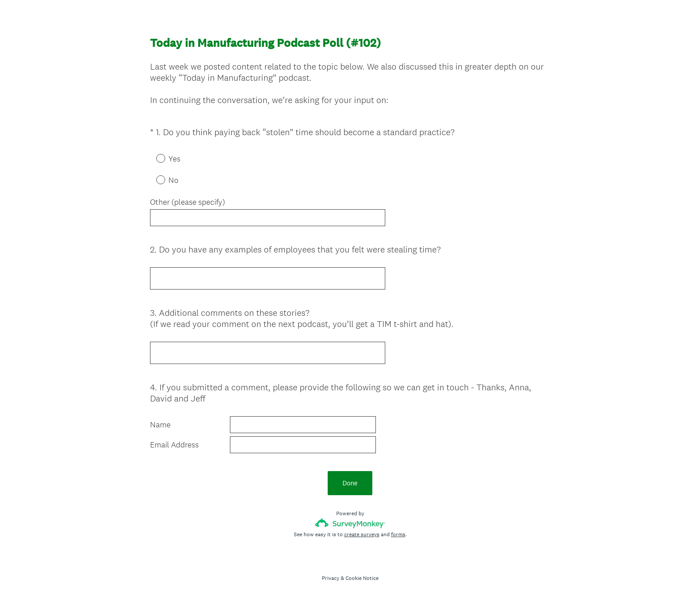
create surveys (362, 534)
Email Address (174, 445)
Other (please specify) (187, 202)
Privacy (331, 578)
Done (350, 483)
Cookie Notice (362, 578)
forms (398, 534)
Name (160, 425)
